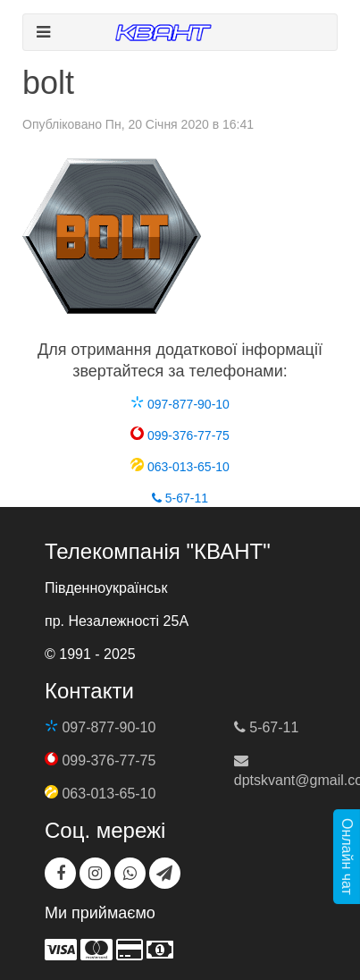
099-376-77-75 (180, 435)
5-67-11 (180, 498)
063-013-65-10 (180, 467)
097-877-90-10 (180, 404)
